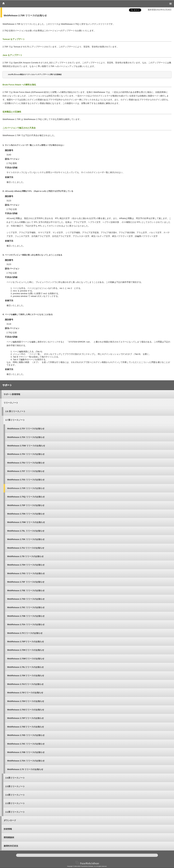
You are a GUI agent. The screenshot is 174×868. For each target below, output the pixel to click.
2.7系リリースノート (15, 420)
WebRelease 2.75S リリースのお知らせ (26, 480)
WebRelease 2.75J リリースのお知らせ (26, 548)
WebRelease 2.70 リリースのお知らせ (25, 769)
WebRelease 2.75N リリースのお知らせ (26, 514)
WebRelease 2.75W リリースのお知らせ (26, 446)
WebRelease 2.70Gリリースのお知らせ (26, 710)
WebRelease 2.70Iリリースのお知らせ (25, 693)
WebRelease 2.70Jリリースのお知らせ (25, 684)
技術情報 (8, 829)
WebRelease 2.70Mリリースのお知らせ (26, 659)
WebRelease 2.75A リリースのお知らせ (26, 624)
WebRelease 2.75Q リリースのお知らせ (26, 497)
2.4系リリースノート (15, 795)
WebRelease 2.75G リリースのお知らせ (26, 573)
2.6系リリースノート (15, 778)
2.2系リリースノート (15, 812)
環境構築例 (9, 837)
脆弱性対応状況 (11, 846)
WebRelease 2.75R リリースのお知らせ (26, 488)
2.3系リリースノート (15, 803)
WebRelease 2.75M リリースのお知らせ (26, 522)
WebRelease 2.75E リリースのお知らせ (26, 590)
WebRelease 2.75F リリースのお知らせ (26, 582)
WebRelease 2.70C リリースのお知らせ (26, 744)
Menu (170, 4)
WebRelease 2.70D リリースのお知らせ (26, 735)
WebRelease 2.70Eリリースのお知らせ (26, 727)
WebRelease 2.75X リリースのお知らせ (26, 437)
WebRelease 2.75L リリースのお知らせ (26, 531)
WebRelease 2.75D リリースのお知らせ (26, 599)
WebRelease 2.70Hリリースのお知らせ (26, 701)
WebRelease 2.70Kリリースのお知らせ (26, 676)
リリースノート (11, 403)
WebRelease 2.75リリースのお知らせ (25, 633)
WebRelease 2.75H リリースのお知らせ (26, 565)
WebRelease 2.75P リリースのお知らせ (26, 505)
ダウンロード (10, 820)
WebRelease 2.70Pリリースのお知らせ (26, 642)
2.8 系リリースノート (15, 411)
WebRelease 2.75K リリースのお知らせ (26, 539)
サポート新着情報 (12, 394)
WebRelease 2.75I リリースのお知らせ (25, 556)
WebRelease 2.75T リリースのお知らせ (26, 471)
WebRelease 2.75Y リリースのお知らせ (26, 429)
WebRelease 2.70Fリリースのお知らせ (25, 718)
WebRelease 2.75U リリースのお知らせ (26, 463)
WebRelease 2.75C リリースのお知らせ (26, 607)
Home (4, 3)
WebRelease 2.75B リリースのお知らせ (26, 616)
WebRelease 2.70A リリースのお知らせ (26, 761)
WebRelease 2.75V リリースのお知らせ (26, 454)
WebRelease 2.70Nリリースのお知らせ (26, 650)
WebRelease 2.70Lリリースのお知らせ (25, 667)
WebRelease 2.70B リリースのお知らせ (26, 752)
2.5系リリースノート (15, 786)
